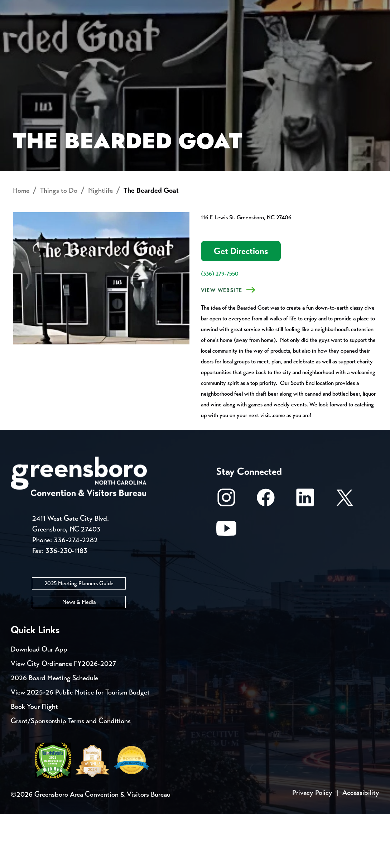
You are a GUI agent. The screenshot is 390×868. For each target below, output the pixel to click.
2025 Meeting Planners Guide (79, 637)
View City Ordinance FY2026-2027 (63, 717)
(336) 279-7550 (220, 328)
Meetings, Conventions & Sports (290, 34)
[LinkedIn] (305, 555)
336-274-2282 (76, 594)
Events (24, 7)
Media (240, 7)
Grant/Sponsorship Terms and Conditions (71, 775)
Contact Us (128, 7)
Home (21, 245)
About (24, 31)
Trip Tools (72, 7)
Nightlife (100, 245)
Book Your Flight (34, 760)
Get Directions (241, 305)
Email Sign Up (189, 7)
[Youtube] (226, 586)
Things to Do (205, 34)
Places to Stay (72, 34)
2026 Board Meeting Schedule (54, 732)
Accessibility (361, 846)
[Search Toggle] (370, 30)
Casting (281, 7)
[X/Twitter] (345, 555)
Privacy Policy (312, 846)
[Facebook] (266, 555)
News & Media (79, 656)
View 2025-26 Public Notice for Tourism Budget (80, 746)
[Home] (148, 34)
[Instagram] (226, 555)
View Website (222, 344)
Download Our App (39, 703)
